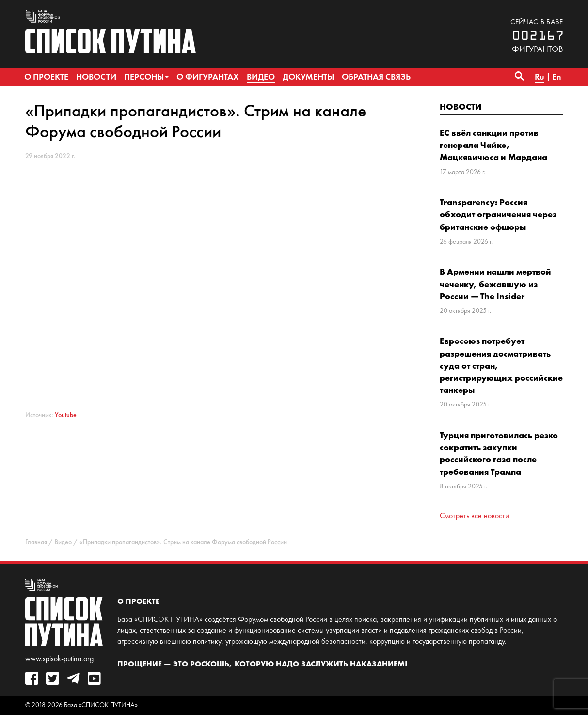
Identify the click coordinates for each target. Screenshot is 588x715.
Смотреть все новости (474, 515)
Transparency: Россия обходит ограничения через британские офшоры (498, 214)
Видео (63, 542)
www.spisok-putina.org (59, 658)
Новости (461, 106)
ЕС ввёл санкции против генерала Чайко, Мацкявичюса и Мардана (493, 145)
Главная (36, 542)
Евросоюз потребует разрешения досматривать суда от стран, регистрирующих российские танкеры (501, 365)
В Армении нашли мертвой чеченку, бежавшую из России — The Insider (495, 284)
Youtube (66, 415)
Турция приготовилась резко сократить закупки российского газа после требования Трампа (499, 453)
